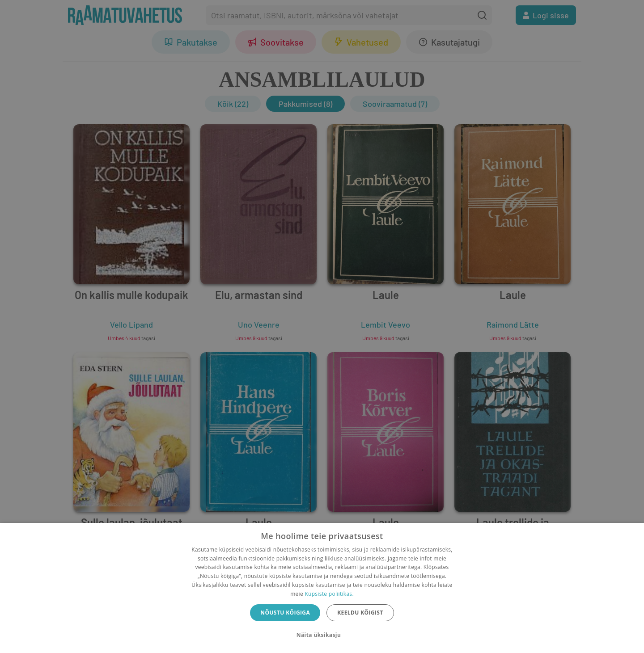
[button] (322, 635)
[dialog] (322, 588)
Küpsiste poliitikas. (329, 594)
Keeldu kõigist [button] (360, 613)
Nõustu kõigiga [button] (285, 613)
